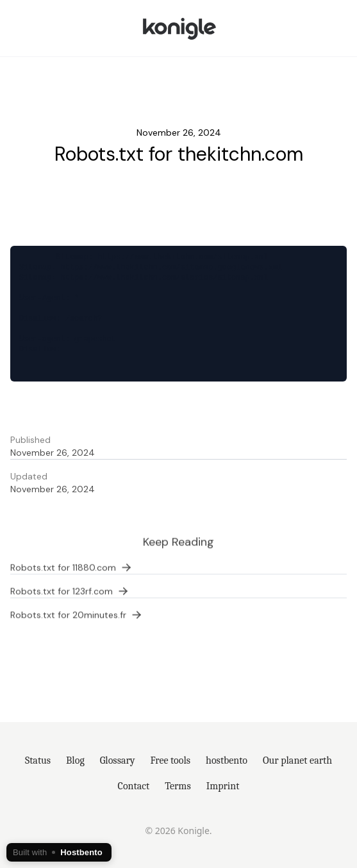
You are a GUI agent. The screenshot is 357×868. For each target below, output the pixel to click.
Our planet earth (297, 760)
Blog (75, 760)
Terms (178, 786)
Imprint (223, 786)
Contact (134, 786)
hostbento (227, 760)
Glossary (118, 760)
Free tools (171, 760)
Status (38, 760)
